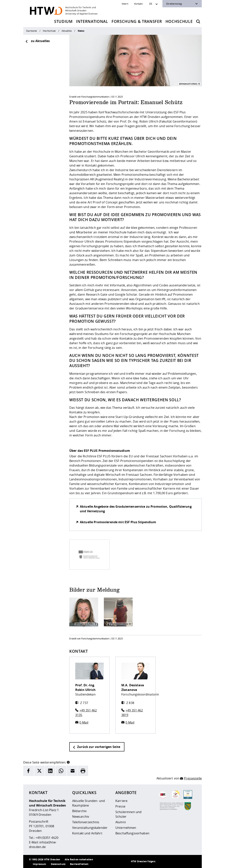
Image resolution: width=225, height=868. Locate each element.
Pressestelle (193, 778)
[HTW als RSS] (161, 861)
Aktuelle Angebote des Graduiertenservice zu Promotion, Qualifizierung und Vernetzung (136, 509)
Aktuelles (67, 31)
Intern (125, 4)
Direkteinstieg (174, 4)
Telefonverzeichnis (86, 822)
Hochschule (179, 21)
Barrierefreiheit (79, 864)
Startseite (31, 31)
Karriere (121, 801)
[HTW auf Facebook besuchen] (184, 861)
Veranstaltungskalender (90, 828)
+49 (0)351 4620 (47, 838)
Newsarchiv (81, 817)
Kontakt (138, 4)
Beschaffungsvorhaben (132, 833)
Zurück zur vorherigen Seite (96, 747)
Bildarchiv (79, 811)
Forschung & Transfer (137, 21)
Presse (120, 806)
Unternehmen (126, 828)
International (92, 21)
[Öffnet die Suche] (198, 22)
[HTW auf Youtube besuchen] (192, 861)
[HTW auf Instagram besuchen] (169, 861)
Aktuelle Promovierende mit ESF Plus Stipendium (118, 522)
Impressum (39, 864)
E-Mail (84, 722)
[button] (68, 762)
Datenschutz (58, 864)
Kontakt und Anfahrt (87, 833)
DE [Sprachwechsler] (151, 4)
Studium (63, 21)
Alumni (121, 822)
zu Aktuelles (37, 41)
